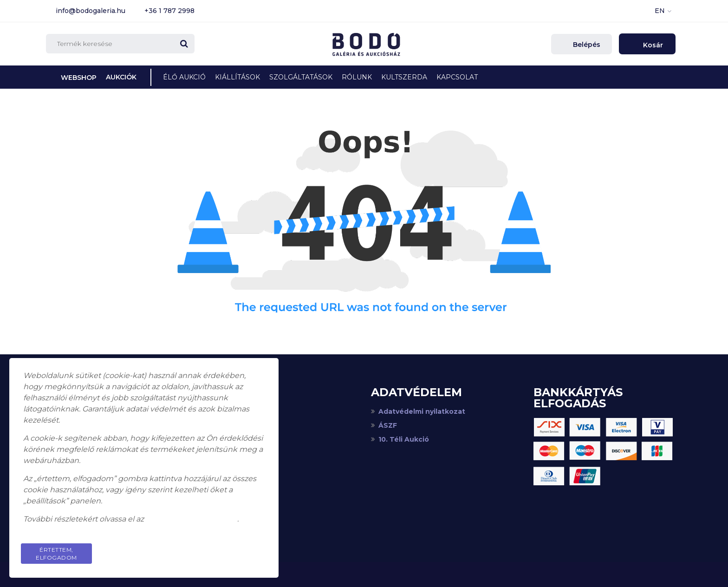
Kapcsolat (457, 77)
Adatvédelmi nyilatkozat (422, 411)
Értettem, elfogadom (56, 554)
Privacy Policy (229, 550)
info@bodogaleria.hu (91, 11)
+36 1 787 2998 (169, 11)
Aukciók (121, 77)
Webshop (79, 78)
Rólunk (357, 77)
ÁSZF (388, 425)
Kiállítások (237, 77)
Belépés (586, 45)
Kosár (652, 45)
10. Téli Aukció (404, 439)
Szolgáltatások (301, 77)
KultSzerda (404, 77)
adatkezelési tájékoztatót (192, 519)
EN (660, 11)
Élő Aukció (184, 77)
